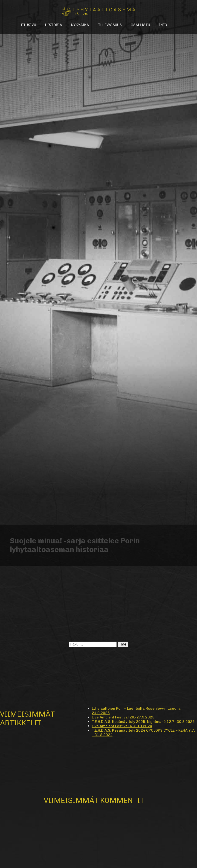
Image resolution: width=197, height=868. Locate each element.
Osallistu (140, 25)
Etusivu (29, 25)
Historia (54, 25)
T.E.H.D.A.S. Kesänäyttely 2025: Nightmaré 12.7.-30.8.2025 (143, 722)
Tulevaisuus (110, 25)
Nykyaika (80, 25)
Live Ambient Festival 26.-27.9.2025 (123, 717)
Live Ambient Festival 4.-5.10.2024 (122, 726)
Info (163, 25)
